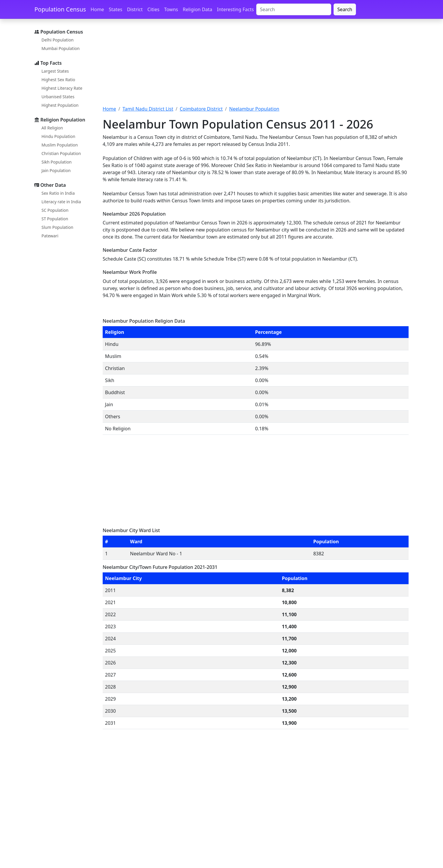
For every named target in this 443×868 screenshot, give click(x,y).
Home (97, 9)
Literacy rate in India (61, 202)
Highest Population (60, 105)
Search (345, 9)
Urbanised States (58, 97)
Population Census (60, 9)
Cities (153, 9)
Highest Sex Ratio (58, 80)
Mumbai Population (61, 48)
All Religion (52, 128)
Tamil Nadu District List (148, 109)
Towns (171, 9)
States (116, 9)
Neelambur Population (254, 109)
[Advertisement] (256, 66)
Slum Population (57, 227)
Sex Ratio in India (58, 193)
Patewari (50, 236)
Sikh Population (57, 162)
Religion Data (197, 9)
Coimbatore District (201, 109)
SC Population (55, 210)
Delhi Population (58, 40)
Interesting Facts (235, 9)
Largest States (55, 71)
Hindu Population (58, 136)
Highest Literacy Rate (62, 88)
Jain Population (56, 170)
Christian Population (61, 153)
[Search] (294, 9)
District (135, 9)
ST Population (55, 219)
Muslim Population (60, 145)
